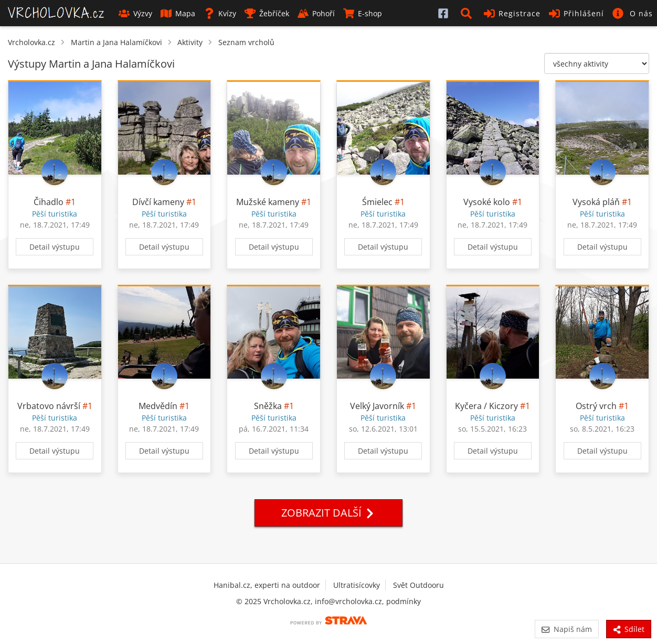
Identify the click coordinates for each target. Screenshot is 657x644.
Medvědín (158, 406)
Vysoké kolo (487, 202)
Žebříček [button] (267, 13)
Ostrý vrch (596, 406)
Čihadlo (49, 202)
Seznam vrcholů (246, 42)
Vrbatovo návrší (49, 406)
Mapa (178, 13)
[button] (468, 13)
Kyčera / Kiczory (486, 406)
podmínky (404, 601)
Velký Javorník (377, 406)
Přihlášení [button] (576, 13)
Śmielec (377, 202)
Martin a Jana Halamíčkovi (116, 42)
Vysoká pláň (596, 202)
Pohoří (316, 13)
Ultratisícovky (357, 585)
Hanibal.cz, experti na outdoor (267, 585)
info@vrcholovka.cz (348, 601)
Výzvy (135, 13)
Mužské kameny (268, 202)
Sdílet (629, 629)
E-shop (363, 13)
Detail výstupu (55, 247)
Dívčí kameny (158, 202)
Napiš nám (566, 629)
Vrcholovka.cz (31, 42)
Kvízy (220, 13)
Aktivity (190, 42)
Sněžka (268, 406)
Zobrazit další (328, 513)
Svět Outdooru (418, 585)
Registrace (512, 13)
